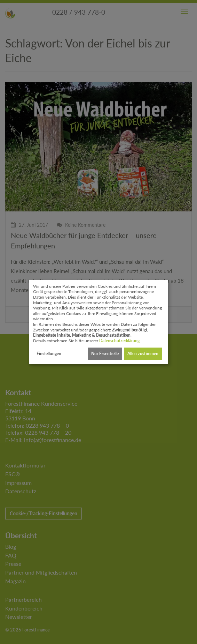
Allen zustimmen (143, 354)
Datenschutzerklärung (119, 341)
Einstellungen (49, 354)
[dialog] (98, 322)
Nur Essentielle (105, 354)
